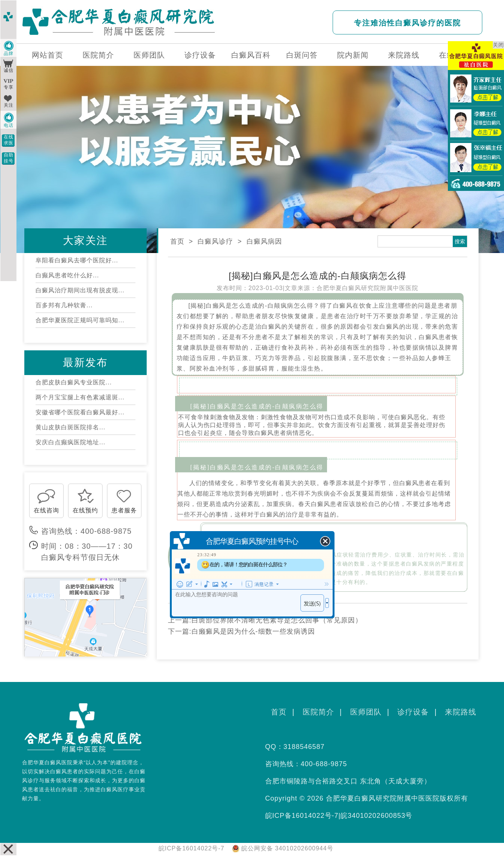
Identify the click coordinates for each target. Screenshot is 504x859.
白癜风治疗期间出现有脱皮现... (80, 290)
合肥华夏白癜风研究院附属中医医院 (367, 288)
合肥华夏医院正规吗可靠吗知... (80, 320)
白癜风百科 (251, 55)
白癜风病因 (264, 241)
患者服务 (124, 510)
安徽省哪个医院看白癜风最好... (80, 412)
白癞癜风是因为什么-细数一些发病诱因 (253, 631)
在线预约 (85, 510)
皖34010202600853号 (376, 816)
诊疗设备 (200, 55)
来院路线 (404, 55)
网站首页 (48, 55)
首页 (177, 241)
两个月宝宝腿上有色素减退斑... (80, 397)
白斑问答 (302, 55)
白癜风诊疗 (215, 241)
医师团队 (149, 55)
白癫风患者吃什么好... (67, 275)
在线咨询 (46, 510)
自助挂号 (9, 158)
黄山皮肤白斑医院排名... (70, 427)
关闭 (498, 45)
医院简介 (98, 55)
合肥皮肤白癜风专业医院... (74, 382)
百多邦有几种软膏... (64, 305)
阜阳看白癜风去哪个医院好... (77, 260)
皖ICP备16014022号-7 (302, 816)
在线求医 (9, 140)
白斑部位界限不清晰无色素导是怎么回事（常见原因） (277, 620)
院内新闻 (353, 55)
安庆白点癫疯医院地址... (70, 442)
